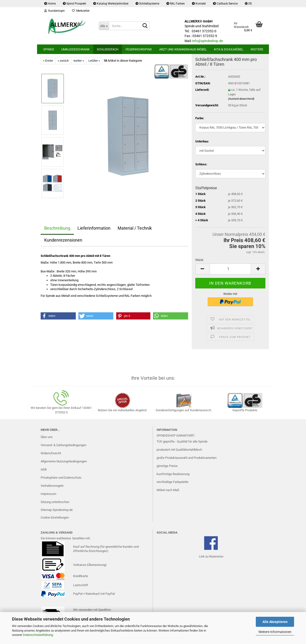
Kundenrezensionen (63, 240)
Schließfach (108, 49)
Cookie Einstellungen (55, 517)
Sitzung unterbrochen (55, 502)
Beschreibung (57, 228)
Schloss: (201, 164)
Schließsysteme (147, 4)
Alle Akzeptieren (275, 622)
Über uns (47, 437)
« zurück (63, 61)
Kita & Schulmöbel (229, 49)
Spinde (49, 49)
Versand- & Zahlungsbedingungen (63, 445)
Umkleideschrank (75, 49)
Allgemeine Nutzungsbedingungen (64, 461)
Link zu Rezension (211, 556)
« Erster (48, 61)
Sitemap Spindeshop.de (57, 510)
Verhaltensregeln (52, 486)
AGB (44, 469)
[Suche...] (104, 26)
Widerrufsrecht (51, 453)
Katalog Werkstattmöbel (111, 4)
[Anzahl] (230, 269)
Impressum (48, 494)
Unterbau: (202, 141)
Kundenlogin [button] (55, 11)
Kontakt (199, 4)
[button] (248, 4)
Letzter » (94, 61)
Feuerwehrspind (139, 49)
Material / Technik (135, 228)
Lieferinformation (94, 228)
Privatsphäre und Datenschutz (61, 478)
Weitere (257, 49)
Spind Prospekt (74, 4)
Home (50, 4)
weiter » (79, 61)
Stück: (200, 260)
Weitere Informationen (275, 632)
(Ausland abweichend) (241, 99)
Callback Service (225, 4)
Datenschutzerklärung (38, 635)
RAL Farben (176, 4)
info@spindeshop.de (208, 41)
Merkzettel (81, 11)
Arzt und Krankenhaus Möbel (183, 49)
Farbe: (200, 118)
